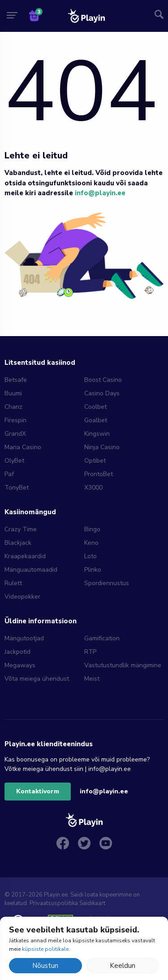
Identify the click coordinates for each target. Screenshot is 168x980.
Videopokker (22, 597)
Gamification (102, 638)
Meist (92, 679)
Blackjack (18, 543)
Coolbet (95, 407)
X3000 (93, 488)
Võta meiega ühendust (37, 679)
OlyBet (14, 461)
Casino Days (102, 393)
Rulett (13, 583)
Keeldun (123, 966)
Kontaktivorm (38, 791)
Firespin (15, 420)
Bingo (92, 529)
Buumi (13, 393)
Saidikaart (92, 903)
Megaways (20, 665)
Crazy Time (21, 529)
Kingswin (97, 434)
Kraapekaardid (25, 556)
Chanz (13, 407)
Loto (90, 556)
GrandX (15, 434)
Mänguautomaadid (31, 570)
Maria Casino (23, 447)
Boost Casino (103, 380)
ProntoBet (99, 474)
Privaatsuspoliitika (54, 903)
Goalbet (96, 420)
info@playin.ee (100, 193)
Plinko (93, 570)
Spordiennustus (107, 583)
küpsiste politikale (45, 949)
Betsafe (16, 380)
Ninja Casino (102, 447)
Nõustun (45, 966)
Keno (91, 543)
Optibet (95, 461)
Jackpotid (17, 652)
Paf (9, 474)
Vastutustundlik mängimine (123, 665)
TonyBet (17, 488)
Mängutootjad (24, 638)
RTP (90, 652)
